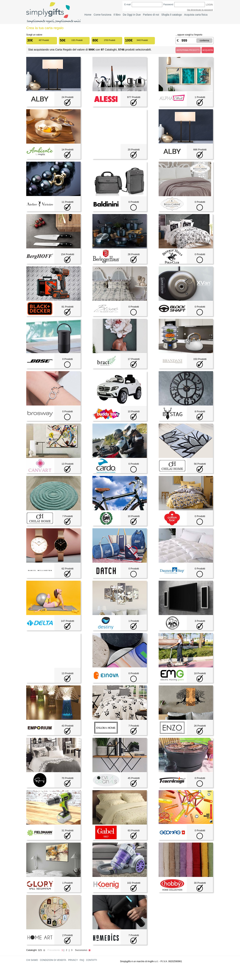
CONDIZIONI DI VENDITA (53, 960)
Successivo (83, 950)
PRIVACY (73, 960)
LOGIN (209, 5)
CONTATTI (91, 960)
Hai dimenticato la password (200, 10)
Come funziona (102, 15)
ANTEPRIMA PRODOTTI (188, 50)
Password (168, 5)
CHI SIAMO (32, 960)
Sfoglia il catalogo (172, 15)
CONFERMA (204, 41)
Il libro (117, 15)
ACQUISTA (208, 50)
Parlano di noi (151, 15)
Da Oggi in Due (132, 15)
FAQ (82, 960)
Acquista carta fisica (196, 15)
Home (88, 15)
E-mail (127, 5)
